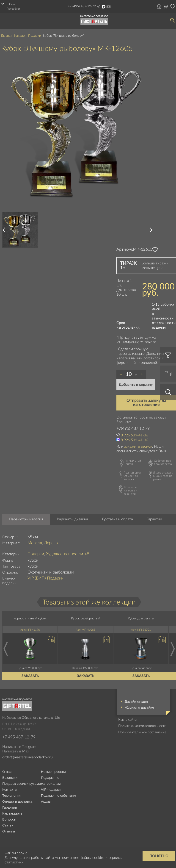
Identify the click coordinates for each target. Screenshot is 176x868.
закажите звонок (138, 446)
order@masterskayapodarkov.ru (109, 7)
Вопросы (9, 819)
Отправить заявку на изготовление (146, 403)
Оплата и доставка (17, 801)
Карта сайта (127, 720)
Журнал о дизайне (139, 707)
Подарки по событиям (59, 795)
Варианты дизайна (72, 519)
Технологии (11, 795)
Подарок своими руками (22, 783)
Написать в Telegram (99, 7)
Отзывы (9, 831)
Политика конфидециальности (142, 726)
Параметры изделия (26, 519)
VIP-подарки (51, 789)
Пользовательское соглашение (142, 732)
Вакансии (10, 778)
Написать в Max (104, 7)
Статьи (8, 825)
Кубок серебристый (86, 618)
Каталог (20, 36)
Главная (7, 36)
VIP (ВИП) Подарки (45, 578)
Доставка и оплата (117, 519)
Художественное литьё (67, 554)
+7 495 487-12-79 (19, 737)
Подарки (35, 36)
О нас (7, 772)
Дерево (51, 543)
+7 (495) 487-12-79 (82, 6)
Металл (35, 543)
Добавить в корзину (136, 385)
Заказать (30, 676)
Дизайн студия (136, 701)
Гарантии (154, 519)
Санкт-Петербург (13, 6)
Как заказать (12, 813)
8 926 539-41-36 (134, 435)
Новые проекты (53, 772)
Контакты (10, 789)
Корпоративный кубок (30, 618)
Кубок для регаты (141, 618)
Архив (46, 801)
